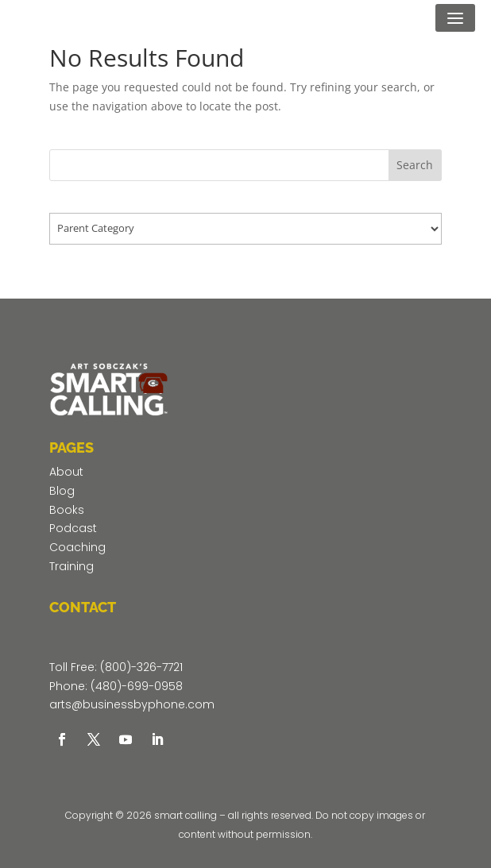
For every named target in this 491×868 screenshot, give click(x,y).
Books (67, 510)
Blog (62, 491)
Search (415, 165)
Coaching (77, 547)
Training (72, 566)
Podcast (73, 528)
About (66, 472)
